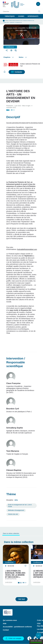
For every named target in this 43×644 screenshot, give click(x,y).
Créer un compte (15, 638)
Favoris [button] (11, 50)
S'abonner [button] (5, 72)
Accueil (4, 21)
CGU (39, 623)
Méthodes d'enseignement (16, 510)
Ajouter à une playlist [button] (16, 50)
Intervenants (33, 16)
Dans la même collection (11, 533)
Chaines (21, 16)
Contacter (18, 72)
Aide (5, 623)
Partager (7, 50)
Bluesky (36, 638)
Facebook (29, 638)
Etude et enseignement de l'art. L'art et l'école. (20, 506)
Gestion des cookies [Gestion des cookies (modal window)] (36, 642)
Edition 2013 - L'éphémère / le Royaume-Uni (13, 22)
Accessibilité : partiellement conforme (17, 627)
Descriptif (13, 117)
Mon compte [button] (38, 4)
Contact (6, 630)
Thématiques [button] (10, 16)
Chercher (6, 12)
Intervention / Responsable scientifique (16, 362)
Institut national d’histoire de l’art (16, 21)
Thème (11, 494)
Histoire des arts (13, 514)
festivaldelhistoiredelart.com (27, 249)
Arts (16, 500)
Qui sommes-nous (10, 620)
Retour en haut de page (38, 635)
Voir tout (21, 599)
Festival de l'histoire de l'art (29, 21)
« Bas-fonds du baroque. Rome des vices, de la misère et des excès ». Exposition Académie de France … (16, 577)
